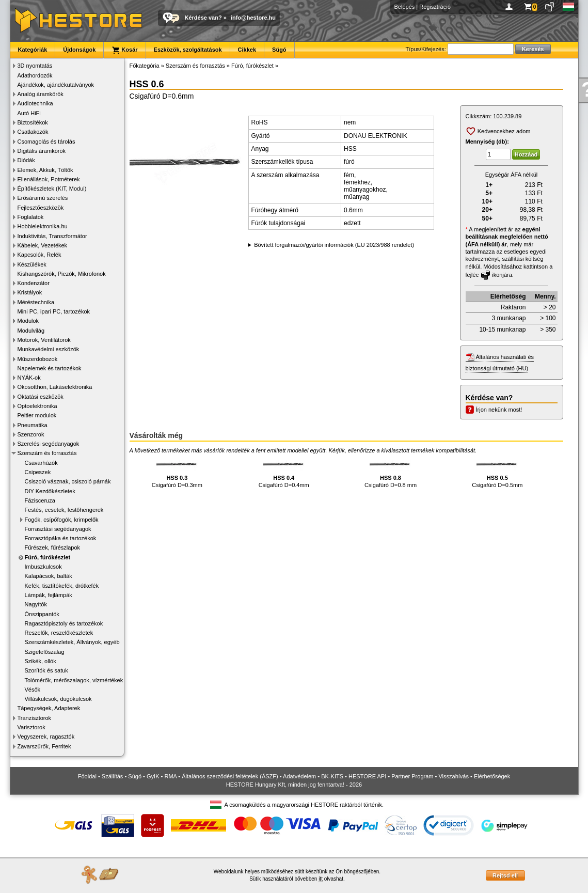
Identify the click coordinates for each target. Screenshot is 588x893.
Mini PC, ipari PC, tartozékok (54, 311)
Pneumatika (33, 425)
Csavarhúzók (41, 463)
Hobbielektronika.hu (43, 226)
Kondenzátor (34, 283)
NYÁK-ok (29, 378)
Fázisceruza (40, 500)
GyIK (153, 776)
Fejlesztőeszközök (41, 208)
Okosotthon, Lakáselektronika (55, 387)
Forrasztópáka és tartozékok (61, 538)
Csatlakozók (33, 132)
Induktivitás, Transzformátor (52, 236)
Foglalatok (31, 217)
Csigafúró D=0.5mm (497, 472)
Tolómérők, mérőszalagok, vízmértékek (74, 680)
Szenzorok (31, 434)
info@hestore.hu (253, 18)
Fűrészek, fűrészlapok (53, 547)
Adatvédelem (299, 776)
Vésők (33, 690)
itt (321, 879)
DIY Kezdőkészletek (50, 491)
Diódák (26, 160)
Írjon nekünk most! (499, 410)
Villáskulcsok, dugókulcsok (58, 699)
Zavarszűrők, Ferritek (44, 746)
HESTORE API (367, 776)
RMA (170, 776)
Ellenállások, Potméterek (49, 179)
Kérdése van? (203, 18)
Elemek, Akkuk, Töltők (45, 170)
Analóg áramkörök (41, 94)
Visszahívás (454, 776)
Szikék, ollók (41, 661)
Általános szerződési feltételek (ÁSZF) (230, 776)
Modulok (28, 321)
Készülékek (32, 264)
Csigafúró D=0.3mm (177, 472)
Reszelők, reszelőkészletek (59, 633)
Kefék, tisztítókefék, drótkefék (62, 586)
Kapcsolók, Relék (39, 255)
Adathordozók (35, 75)
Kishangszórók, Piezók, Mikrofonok (62, 274)
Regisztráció (435, 7)
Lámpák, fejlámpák (49, 595)
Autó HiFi (29, 113)
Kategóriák (33, 50)
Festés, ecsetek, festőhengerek (64, 510)
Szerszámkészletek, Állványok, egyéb (72, 642)
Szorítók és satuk (46, 670)
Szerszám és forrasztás (47, 453)
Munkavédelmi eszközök (49, 349)
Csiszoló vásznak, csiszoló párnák (68, 481)
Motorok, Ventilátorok (44, 340)
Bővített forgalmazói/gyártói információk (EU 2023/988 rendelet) (334, 245)
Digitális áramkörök (42, 151)
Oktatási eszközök (41, 397)
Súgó (279, 50)
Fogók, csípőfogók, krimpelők (62, 520)
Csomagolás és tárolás (46, 142)
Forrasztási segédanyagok (58, 529)
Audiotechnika (35, 103)
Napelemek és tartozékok (50, 368)
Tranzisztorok (35, 718)
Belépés (405, 7)
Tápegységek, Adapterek (49, 708)
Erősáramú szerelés (43, 198)
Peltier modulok (37, 415)
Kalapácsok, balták (49, 576)
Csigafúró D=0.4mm (284, 472)
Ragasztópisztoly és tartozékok (64, 623)
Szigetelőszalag (45, 652)
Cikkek (247, 50)
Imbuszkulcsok (43, 567)
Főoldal (87, 776)
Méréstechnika (36, 302)
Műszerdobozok (38, 359)
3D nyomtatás (35, 66)
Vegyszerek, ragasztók (46, 737)
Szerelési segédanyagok (49, 444)
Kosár (124, 50)
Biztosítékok (33, 122)
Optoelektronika (37, 406)
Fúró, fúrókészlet (48, 557)
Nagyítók (36, 604)
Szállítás (113, 776)
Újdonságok (79, 50)
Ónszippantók (42, 614)
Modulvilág (31, 331)
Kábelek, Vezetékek (43, 245)
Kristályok (30, 292)
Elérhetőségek (492, 776)
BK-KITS (332, 776)
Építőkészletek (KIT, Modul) (52, 189)
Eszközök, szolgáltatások (188, 50)
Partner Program (412, 776)
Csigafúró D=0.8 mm (391, 472)
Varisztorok (31, 727)
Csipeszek (38, 472)
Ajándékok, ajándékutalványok (56, 85)
